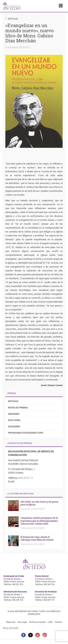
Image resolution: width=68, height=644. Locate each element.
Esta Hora (14, 420)
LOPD (50, 622)
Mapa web (11, 622)
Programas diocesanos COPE (26, 433)
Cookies (58, 622)
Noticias (13, 19)
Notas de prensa (18, 408)
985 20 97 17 (26, 478)
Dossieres (14, 427)
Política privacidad (37, 622)
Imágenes (14, 414)
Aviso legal (22, 622)
